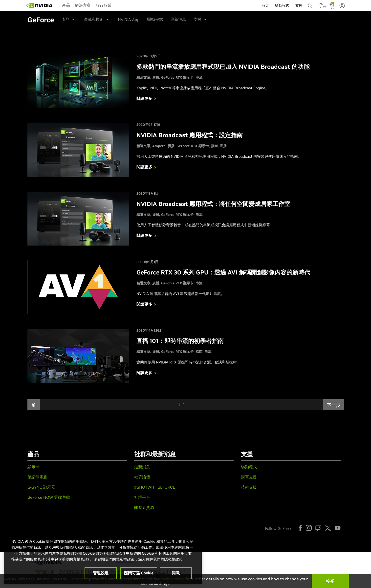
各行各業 (104, 5)
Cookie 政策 (93, 553)
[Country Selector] (321, 7)
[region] (103, 556)
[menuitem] (66, 5)
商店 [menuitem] (265, 5)
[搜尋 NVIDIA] (311, 4)
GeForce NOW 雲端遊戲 (49, 497)
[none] (311, 3)
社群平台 (142, 497)
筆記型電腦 (37, 477)
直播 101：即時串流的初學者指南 (180, 341)
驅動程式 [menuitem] (282, 5)
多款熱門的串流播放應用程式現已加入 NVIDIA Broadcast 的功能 (223, 67)
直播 (223, 146)
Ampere (159, 146)
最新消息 (178, 19)
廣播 (156, 77)
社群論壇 (142, 477)
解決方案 (83, 5)
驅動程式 (155, 19)
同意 (176, 573)
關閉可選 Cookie (139, 573)
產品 (66, 5)
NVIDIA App (129, 20)
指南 (214, 146)
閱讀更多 (147, 98)
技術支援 (249, 487)
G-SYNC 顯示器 (41, 487)
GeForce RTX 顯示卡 (177, 77)
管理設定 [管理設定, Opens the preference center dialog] (101, 573)
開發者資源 (144, 507)
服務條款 (37, 559)
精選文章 (143, 77)
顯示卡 (33, 467)
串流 (199, 77)
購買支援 (249, 477)
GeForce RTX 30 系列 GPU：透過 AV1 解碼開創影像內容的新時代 (223, 272)
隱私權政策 (69, 553)
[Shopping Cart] (332, 7)
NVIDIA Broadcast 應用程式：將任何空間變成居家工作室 (213, 204)
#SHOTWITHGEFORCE (155, 487)
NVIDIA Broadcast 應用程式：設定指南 (190, 135)
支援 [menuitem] (299, 5)
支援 (197, 19)
